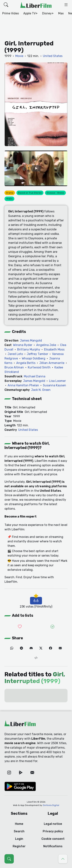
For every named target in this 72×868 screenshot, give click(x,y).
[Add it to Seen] (52, 627)
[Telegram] (21, 648)
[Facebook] (51, 648)
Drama (10, 193)
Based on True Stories (30, 193)
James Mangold (31, 340)
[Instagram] (9, 773)
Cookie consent (53, 839)
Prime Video (11, 13)
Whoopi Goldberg (34, 358)
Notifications (53, 846)
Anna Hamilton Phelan (23, 385)
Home (19, 824)
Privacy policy (53, 831)
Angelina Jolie (46, 345)
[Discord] (31, 648)
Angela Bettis (26, 363)
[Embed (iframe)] (36, 658)
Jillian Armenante (52, 363)
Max (61, 13)
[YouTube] (36, 168)
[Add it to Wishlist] (20, 627)
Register (19, 846)
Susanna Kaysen (54, 385)
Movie (19, 56)
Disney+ (48, 13)
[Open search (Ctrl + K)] (9, 859)
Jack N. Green (41, 390)
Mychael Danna (35, 376)
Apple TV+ (30, 13)
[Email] (60, 648)
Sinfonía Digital (51, 805)
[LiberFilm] (36, 5)
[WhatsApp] (12, 648)
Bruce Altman (14, 367)
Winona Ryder (23, 345)
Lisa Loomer (57, 381)
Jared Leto (15, 354)
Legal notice (53, 824)
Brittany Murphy (29, 349)
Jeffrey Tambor (37, 354)
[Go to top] (63, 859)
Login (19, 839)
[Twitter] (41, 648)
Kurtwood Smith (39, 367)
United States (53, 56)
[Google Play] (21, 773)
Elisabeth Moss (54, 349)
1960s (9, 199)
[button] (6, 5)
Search (19, 831)
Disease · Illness (55, 193)
